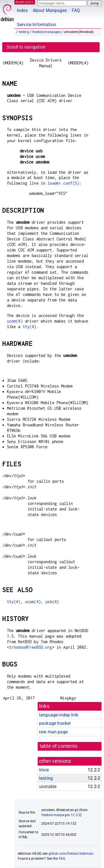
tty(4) (30, 327)
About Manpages (50, 10)
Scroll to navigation (26, 47)
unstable (48, 787)
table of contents (59, 746)
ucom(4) (15, 321)
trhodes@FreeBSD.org (31, 647)
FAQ (76, 10)
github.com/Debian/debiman (71, 854)
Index (22, 10)
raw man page (53, 732)
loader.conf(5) (63, 183)
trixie (44, 770)
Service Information (36, 25)
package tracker (55, 723)
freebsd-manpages (46, 32)
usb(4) (52, 602)
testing (24, 32)
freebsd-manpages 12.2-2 (61, 815)
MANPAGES (25, 2)
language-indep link (59, 715)
